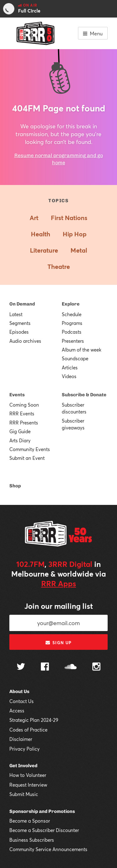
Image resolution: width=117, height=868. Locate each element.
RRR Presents (24, 423)
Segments (20, 323)
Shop (15, 486)
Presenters (73, 341)
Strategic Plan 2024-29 (34, 720)
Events (17, 395)
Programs (72, 323)
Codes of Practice (28, 730)
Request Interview (28, 785)
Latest (16, 314)
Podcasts (72, 332)
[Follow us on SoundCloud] (71, 667)
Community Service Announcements (48, 849)
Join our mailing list (59, 606)
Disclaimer (21, 739)
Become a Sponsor (30, 821)
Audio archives (25, 341)
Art (34, 218)
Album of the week (82, 350)
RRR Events (22, 413)
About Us (19, 691)
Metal (79, 250)
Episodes (19, 332)
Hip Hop (75, 234)
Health (41, 234)
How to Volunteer (28, 775)
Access (17, 711)
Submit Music (24, 794)
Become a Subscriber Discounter (44, 830)
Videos (69, 376)
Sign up (58, 643)
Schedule (72, 314)
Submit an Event (27, 458)
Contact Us (22, 701)
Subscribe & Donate (84, 395)
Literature (44, 250)
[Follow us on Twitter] (21, 667)
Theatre (59, 267)
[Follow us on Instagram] (96, 667)
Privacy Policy (24, 749)
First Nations (69, 218)
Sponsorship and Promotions (42, 811)
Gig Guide (20, 431)
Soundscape (75, 358)
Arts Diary (20, 440)
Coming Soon (24, 405)
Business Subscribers (32, 840)
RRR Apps (59, 583)
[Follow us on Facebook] (45, 667)
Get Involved (23, 766)
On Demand (22, 304)
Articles (70, 367)
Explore (71, 304)
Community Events (30, 449)
